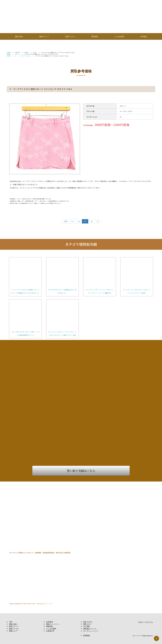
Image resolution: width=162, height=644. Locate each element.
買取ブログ (87, 624)
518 (79, 221)
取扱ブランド (44, 36)
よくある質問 (119, 36)
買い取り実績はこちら (81, 471)
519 (85, 221)
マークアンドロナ (26, 56)
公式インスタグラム (143, 622)
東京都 (26, 52)
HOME (9, 52)
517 (72, 221)
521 (98, 221)
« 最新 (65, 221)
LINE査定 (144, 36)
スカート (18, 54)
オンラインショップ (91, 631)
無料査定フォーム (90, 629)
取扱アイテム (70, 36)
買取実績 (95, 36)
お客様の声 (50, 631)
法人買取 (86, 626)
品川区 (35, 52)
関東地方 (18, 52)
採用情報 (86, 635)
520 (91, 221)
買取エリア (13, 631)
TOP (11, 622)
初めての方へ (88, 622)
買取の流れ (19, 36)
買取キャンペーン (53, 624)
